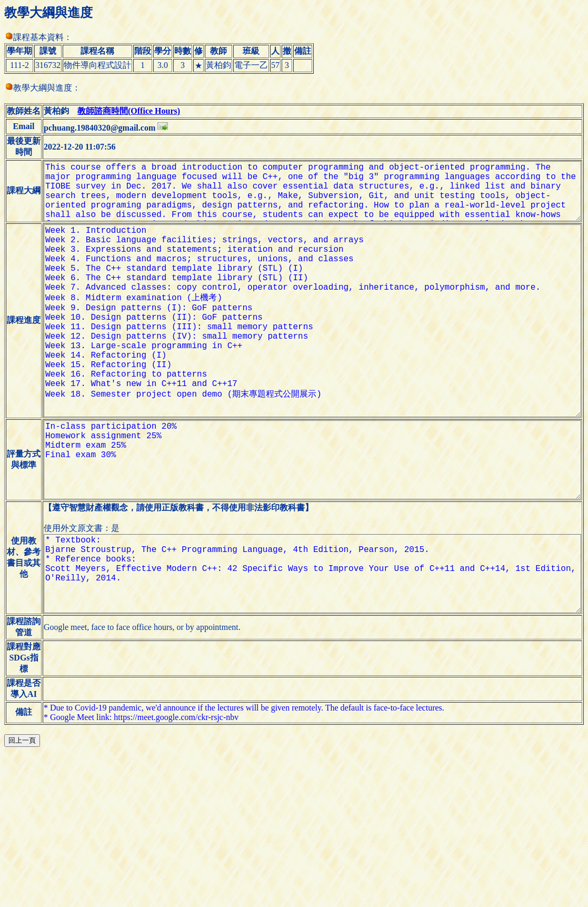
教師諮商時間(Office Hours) (117, 116)
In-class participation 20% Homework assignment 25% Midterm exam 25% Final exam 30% (308, 545)
